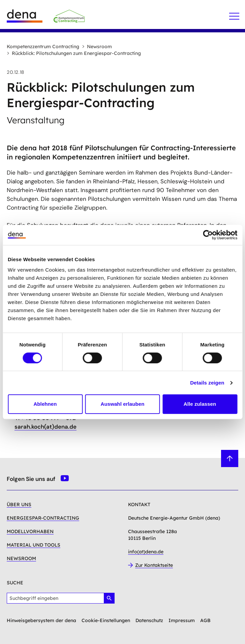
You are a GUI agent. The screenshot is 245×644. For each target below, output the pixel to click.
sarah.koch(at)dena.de (45, 427)
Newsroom (97, 47)
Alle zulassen (200, 404)
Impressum (182, 620)
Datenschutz (149, 620)
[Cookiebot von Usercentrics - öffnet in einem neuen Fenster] (208, 235)
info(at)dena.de (146, 552)
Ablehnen (45, 404)
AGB (205, 620)
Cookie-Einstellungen (106, 620)
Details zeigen (207, 383)
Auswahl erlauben (123, 404)
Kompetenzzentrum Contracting (43, 47)
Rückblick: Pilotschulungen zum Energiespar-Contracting (74, 53)
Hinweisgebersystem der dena (41, 620)
